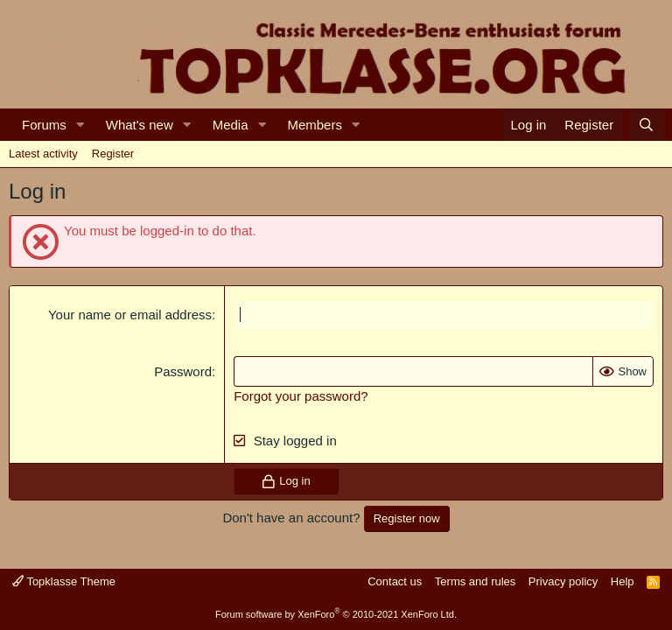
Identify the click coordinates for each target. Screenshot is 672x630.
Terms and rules (475, 581)
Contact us (395, 581)
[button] (80, 125)
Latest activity (43, 154)
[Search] (646, 125)
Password (183, 371)
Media (231, 125)
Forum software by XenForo (336, 614)
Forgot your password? (301, 396)
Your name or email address (130, 315)
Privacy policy (563, 581)
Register (113, 154)
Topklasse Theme (64, 581)
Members (315, 125)
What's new (140, 125)
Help (623, 581)
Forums (44, 125)
